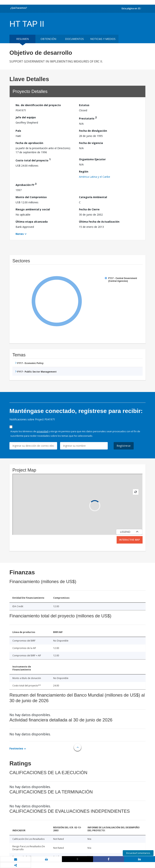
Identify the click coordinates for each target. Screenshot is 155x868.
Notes (20, 234)
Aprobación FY (26, 184)
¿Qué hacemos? (19, 8)
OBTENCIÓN (48, 39)
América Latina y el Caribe (95, 177)
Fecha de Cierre (89, 209)
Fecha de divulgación (93, 131)
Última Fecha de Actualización (99, 222)
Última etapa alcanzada (32, 222)
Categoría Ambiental (93, 197)
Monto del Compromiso (31, 197)
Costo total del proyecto (33, 160)
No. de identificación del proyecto (38, 105)
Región (84, 172)
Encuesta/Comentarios (138, 853)
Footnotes (16, 748)
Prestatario (88, 118)
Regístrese (124, 446)
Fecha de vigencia (91, 143)
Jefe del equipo (26, 117)
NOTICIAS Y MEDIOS (103, 39)
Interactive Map (130, 540)
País (18, 131)
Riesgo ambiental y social (33, 209)
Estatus (84, 105)
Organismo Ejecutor (92, 159)
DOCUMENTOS (74, 39)
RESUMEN (23, 39)
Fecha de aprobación (29, 143)
